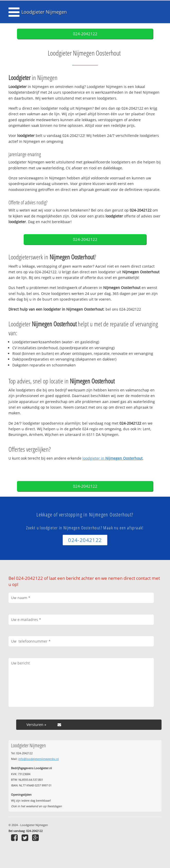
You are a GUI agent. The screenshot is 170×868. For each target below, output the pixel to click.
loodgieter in (112, 458)
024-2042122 (85, 34)
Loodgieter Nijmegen (44, 12)
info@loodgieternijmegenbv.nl (39, 759)
